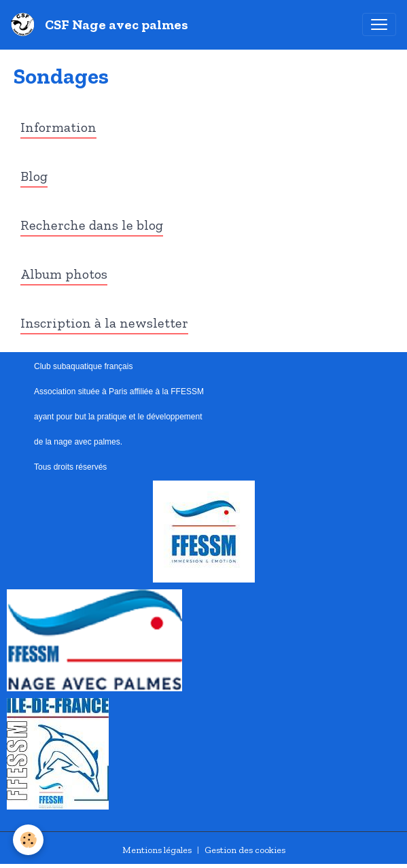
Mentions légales (157, 850)
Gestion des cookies (245, 850)
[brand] (102, 24)
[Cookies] (29, 840)
